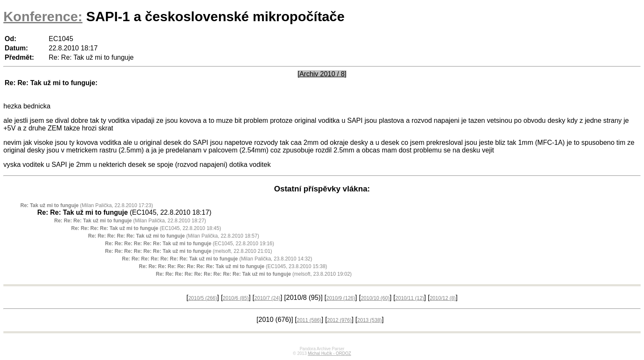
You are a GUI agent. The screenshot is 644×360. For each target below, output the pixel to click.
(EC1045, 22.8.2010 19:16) (189, 244)
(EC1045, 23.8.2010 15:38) (233, 266)
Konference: (43, 17)
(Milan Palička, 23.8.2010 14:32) (217, 259)
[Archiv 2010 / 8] (322, 74)
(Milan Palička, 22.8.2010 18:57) (174, 236)
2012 (339, 320)
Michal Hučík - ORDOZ (329, 353)
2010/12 (443, 298)
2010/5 (203, 298)
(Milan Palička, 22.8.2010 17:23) (87, 205)
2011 (309, 320)
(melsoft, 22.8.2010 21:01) (189, 251)
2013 (370, 320)
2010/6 (236, 298)
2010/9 (341, 298)
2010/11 (410, 298)
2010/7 (267, 298)
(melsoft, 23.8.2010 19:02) (254, 274)
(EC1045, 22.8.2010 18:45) (146, 228)
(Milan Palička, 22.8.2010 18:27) (130, 221)
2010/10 (375, 298)
